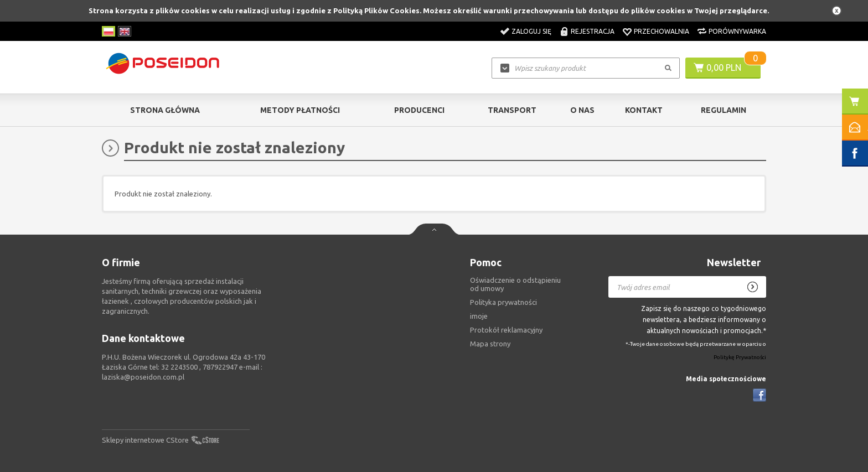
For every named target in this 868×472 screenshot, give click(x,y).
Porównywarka (737, 31)
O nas (582, 110)
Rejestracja (593, 31)
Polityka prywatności (503, 302)
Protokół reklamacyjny (506, 330)
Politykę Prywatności (740, 358)
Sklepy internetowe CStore (145, 440)
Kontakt (644, 110)
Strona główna (165, 110)
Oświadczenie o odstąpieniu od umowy (515, 284)
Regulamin (724, 110)
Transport (512, 110)
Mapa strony (490, 344)
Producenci (419, 110)
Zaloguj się (531, 31)
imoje (479, 316)
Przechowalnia (662, 31)
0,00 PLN (724, 68)
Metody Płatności (300, 110)
